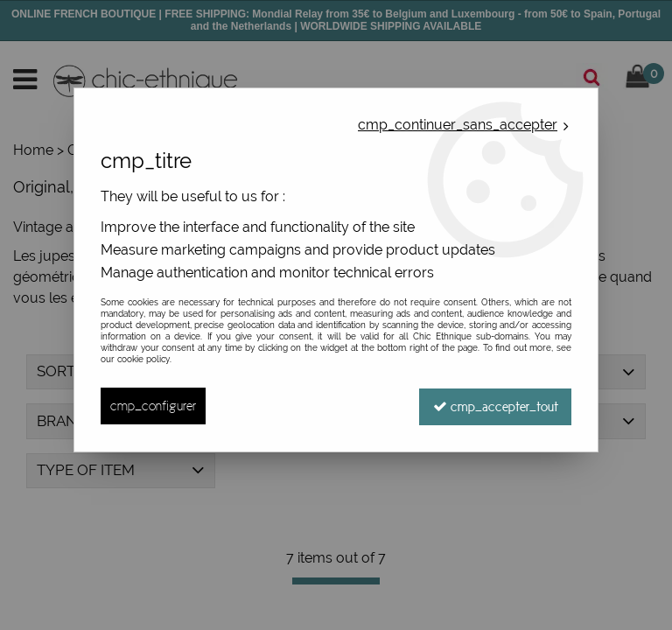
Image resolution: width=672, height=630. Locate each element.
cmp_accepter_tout (495, 406)
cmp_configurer (153, 406)
